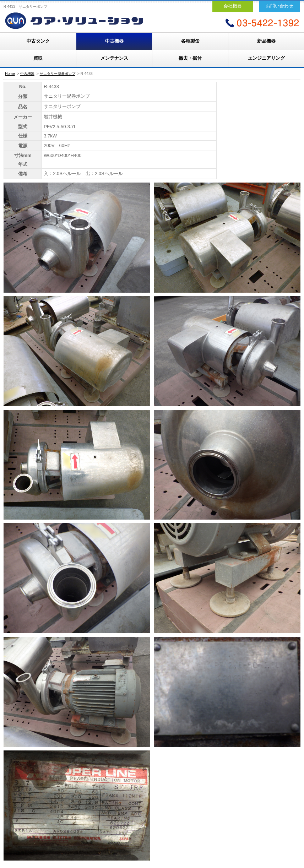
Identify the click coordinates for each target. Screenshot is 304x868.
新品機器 (266, 41)
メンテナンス (114, 58)
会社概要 (233, 6)
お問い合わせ (279, 6)
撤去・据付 (190, 58)
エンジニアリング (266, 58)
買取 (38, 58)
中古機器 (114, 41)
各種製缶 (190, 41)
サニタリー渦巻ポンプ (58, 74)
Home (10, 74)
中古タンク (38, 41)
